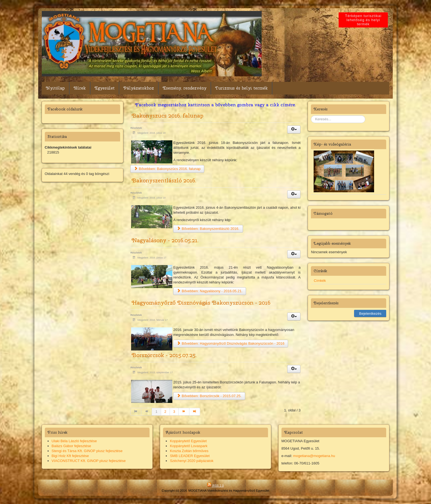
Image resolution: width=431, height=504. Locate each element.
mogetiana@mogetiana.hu (314, 456)
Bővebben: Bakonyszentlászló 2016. (208, 229)
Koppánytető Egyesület (188, 441)
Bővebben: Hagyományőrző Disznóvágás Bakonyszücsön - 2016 (230, 343)
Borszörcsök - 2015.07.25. (164, 355)
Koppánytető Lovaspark (189, 446)
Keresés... (311, 115)
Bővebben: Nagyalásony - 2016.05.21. (210, 291)
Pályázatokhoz (139, 88)
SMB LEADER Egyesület (190, 456)
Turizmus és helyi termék (241, 88)
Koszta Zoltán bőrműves (189, 451)
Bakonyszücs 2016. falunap (168, 115)
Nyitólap (55, 88)
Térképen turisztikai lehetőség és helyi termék (364, 20)
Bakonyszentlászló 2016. (164, 180)
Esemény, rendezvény (185, 88)
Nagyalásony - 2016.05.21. (165, 240)
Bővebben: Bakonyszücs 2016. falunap (167, 169)
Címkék (320, 281)
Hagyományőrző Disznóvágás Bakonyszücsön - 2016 (201, 303)
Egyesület (105, 88)
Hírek (80, 88)
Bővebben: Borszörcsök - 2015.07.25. (209, 396)
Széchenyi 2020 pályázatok (192, 461)
